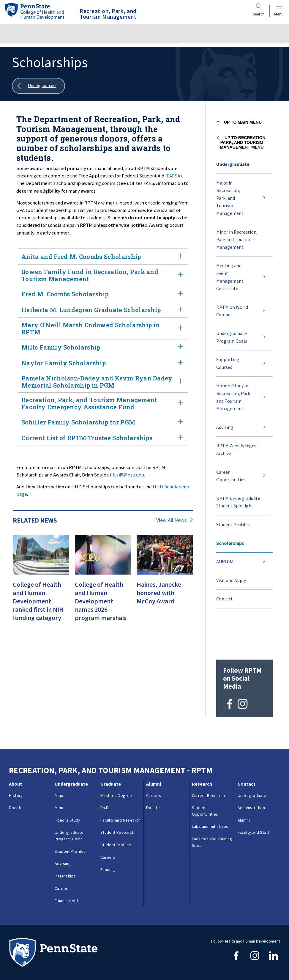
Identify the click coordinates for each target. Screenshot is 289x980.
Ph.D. (105, 771)
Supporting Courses (228, 363)
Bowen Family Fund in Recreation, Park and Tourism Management (103, 275)
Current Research (208, 759)
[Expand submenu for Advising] (264, 427)
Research (202, 748)
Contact (225, 599)
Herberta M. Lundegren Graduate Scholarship (103, 310)
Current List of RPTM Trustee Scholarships (103, 438)
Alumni (154, 748)
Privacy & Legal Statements (160, 949)
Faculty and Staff (254, 796)
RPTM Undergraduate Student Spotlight (238, 502)
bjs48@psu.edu (128, 475)
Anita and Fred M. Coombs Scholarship (103, 257)
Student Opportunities (205, 775)
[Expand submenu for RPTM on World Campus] (264, 311)
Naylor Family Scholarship (103, 363)
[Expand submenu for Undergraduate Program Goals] (264, 337)
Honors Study (68, 784)
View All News (172, 520)
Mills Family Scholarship (103, 347)
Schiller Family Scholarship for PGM (103, 422)
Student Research (117, 796)
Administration (251, 771)
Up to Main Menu (243, 122)
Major (60, 759)
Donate (16, 771)
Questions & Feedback (29, 949)
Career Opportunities (231, 476)
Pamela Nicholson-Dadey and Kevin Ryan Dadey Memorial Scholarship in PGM (103, 382)
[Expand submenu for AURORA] (264, 562)
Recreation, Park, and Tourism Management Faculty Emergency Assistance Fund (103, 403)
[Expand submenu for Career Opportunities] (264, 476)
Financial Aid (66, 864)
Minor (60, 771)
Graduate (111, 748)
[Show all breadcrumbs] (38, 86)
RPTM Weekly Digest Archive (237, 449)
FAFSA (174, 176)
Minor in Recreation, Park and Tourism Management (237, 239)
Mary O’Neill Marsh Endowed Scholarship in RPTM (103, 328)
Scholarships (230, 543)
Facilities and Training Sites (212, 806)
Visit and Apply (231, 580)
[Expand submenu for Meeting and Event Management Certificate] (264, 277)
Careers (62, 852)
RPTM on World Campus (232, 311)
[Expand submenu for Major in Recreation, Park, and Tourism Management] (264, 198)
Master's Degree (116, 759)
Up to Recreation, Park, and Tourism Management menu (243, 142)
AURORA (225, 561)
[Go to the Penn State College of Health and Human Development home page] (34, 11)
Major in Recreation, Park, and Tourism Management (230, 198)
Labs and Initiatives (210, 790)
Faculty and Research (121, 784)
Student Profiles (233, 524)
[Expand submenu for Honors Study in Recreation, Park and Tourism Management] (264, 397)
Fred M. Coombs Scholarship (103, 294)
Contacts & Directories (79, 949)
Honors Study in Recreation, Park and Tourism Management (233, 397)
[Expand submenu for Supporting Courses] (264, 363)
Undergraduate (233, 164)
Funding (108, 833)
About (15, 748)
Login (45, 963)
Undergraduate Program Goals (232, 337)
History (16, 759)
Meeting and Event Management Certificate (230, 277)
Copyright (22, 963)
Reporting (117, 949)
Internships (65, 840)
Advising (225, 427)
